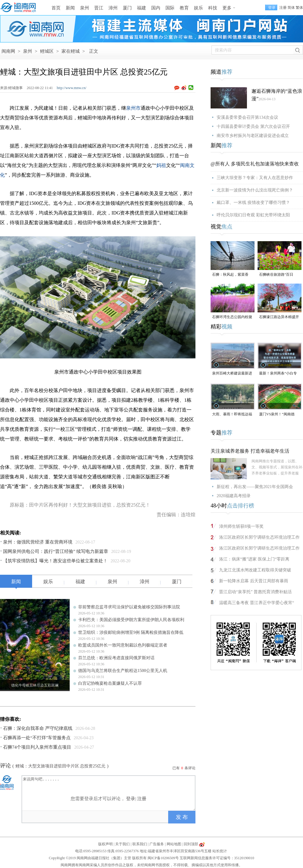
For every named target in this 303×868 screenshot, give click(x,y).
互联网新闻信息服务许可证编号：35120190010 (217, 858)
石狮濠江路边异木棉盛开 (279, 317)
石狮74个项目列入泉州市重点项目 (37, 747)
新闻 (70, 8)
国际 (170, 8)
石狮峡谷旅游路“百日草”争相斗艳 (276, 275)
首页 (56, 8)
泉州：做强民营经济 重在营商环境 (38, 542)
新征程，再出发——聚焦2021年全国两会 (255, 487)
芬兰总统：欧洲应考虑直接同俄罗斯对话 (116, 658)
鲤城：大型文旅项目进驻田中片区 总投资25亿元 (61, 766)
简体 (291, 8)
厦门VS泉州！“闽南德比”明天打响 (277, 415)
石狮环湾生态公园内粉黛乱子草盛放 (232, 317)
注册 (283, 8)
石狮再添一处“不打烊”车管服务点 (37, 738)
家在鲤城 (71, 51)
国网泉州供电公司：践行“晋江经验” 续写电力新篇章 (56, 551)
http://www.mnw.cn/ (72, 88)
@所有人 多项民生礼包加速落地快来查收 (255, 164)
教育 (184, 8)
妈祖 (161, 165)
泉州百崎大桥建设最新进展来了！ (232, 374)
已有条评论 (184, 768)
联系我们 (140, 844)
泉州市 (133, 108)
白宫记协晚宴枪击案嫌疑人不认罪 (110, 683)
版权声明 (105, 844)
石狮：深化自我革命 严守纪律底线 (38, 728)
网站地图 (174, 844)
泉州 (85, 8)
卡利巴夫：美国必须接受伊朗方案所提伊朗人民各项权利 (131, 620)
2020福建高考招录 (234, 496)
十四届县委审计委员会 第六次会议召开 (253, 126)
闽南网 (8, 51)
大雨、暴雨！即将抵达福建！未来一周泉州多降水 (232, 415)
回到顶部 (191, 844)
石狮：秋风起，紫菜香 (230, 274)
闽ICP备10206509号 (163, 858)
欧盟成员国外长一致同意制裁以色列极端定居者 (123, 645)
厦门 (127, 8)
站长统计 (220, 851)
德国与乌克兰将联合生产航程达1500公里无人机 (123, 671)
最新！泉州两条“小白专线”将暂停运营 (278, 374)
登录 (131, 799)
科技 (213, 8)
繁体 (299, 8)
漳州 (113, 8)
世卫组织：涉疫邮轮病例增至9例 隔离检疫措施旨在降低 (131, 632)
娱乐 (198, 8)
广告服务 (157, 844)
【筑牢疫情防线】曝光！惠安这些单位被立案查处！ (55, 561)
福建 (142, 8)
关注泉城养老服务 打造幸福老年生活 (250, 451)
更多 (227, 8)
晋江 (99, 8)
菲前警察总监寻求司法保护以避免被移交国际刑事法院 (129, 607)
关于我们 (122, 844)
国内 (156, 8)
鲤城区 (47, 51)
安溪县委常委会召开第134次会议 (247, 117)
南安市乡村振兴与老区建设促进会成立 (253, 136)
